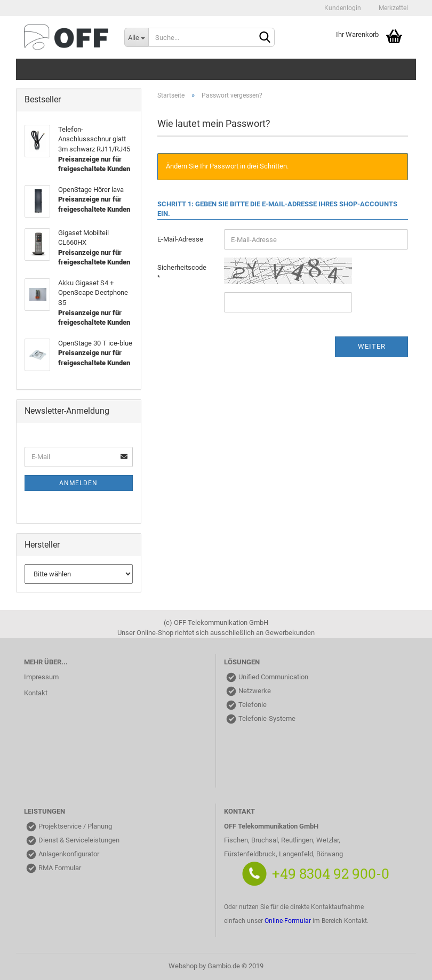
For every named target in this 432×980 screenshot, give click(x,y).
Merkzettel (393, 8)
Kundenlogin (342, 8)
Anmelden (78, 483)
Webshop (183, 966)
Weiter (372, 346)
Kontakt (36, 693)
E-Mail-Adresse (180, 239)
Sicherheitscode (182, 267)
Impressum (41, 677)
